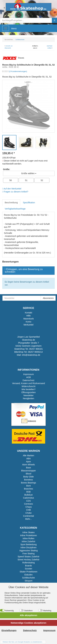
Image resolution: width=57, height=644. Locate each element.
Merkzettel (28, 325)
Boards (28, 566)
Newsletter (28, 395)
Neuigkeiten (29, 398)
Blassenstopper (28, 471)
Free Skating (28, 554)
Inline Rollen (28, 538)
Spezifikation (29, 203)
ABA (28, 459)
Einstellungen (9, 630)
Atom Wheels (28, 465)
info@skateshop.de (31, 355)
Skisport (28, 581)
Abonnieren (48, 298)
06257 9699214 (35, 352)
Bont (28, 486)
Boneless (29, 480)
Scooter (28, 569)
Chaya (28, 507)
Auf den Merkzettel (12, 189)
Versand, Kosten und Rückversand (29, 383)
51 (26, 180)
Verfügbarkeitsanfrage (15, 209)
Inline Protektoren (29, 535)
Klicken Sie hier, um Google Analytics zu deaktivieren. (23, 642)
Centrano (29, 504)
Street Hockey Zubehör (29, 560)
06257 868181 (36, 349)
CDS (29, 501)
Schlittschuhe (28, 578)
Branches (28, 489)
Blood (29, 474)
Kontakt (28, 313)
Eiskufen (29, 575)
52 (42, 180)
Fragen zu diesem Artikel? (15, 192)
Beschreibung (11, 203)
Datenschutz (29, 380)
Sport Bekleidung (28, 544)
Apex (29, 462)
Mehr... (28, 519)
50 (11, 180)
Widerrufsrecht (28, 386)
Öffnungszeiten (29, 392)
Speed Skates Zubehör (28, 557)
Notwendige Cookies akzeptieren (28, 623)
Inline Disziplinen (28, 547)
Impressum (28, 374)
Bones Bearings (28, 483)
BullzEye (28, 495)
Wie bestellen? (29, 389)
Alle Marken (29, 456)
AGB (29, 377)
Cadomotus (29, 498)
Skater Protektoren (28, 572)
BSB (28, 492)
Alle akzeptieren (28, 615)
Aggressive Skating (29, 551)
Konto (28, 322)
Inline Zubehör (29, 541)
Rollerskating (28, 563)
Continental (28, 516)
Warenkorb (29, 319)
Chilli (28, 510)
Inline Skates (28, 532)
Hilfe (28, 316)
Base (29, 468)
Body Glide (28, 477)
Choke (28, 513)
